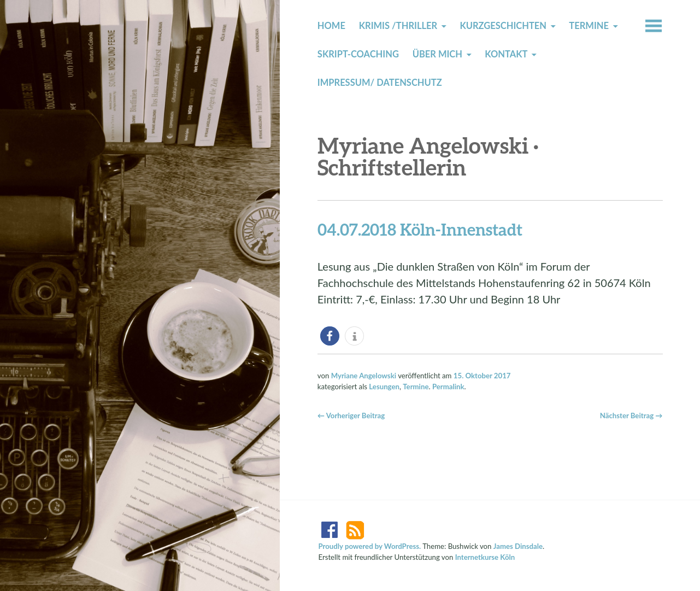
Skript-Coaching (358, 54)
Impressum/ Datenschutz (380, 83)
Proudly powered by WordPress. (370, 546)
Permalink (448, 387)
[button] (330, 336)
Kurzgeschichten (503, 26)
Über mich (437, 54)
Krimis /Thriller (398, 26)
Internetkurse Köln (485, 557)
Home (331, 26)
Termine (589, 26)
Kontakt (506, 54)
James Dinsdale (518, 546)
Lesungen (384, 387)
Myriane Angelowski (364, 376)
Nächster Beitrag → (631, 416)
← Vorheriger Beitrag (351, 416)
